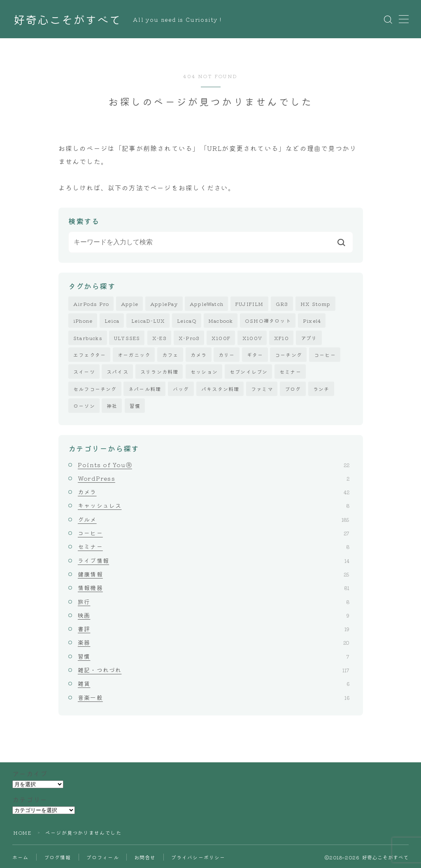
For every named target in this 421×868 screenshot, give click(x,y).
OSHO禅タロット (268, 321)
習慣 (135, 406)
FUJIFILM (250, 304)
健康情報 (214, 574)
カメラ (199, 355)
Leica (112, 321)
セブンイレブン (249, 372)
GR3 (282, 304)
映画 (214, 615)
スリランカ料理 (159, 372)
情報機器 (214, 588)
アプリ (309, 338)
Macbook (221, 321)
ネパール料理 (145, 389)
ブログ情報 (58, 857)
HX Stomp (316, 304)
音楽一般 (214, 697)
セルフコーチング (95, 389)
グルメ (214, 519)
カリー (227, 355)
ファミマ (262, 389)
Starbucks (88, 338)
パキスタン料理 (220, 389)
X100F (221, 338)
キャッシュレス (214, 506)
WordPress (214, 478)
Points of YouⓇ (214, 465)
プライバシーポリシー (198, 857)
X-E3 (159, 338)
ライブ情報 (214, 560)
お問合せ (145, 857)
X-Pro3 (189, 338)
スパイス (117, 372)
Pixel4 (312, 321)
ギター (255, 355)
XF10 (281, 338)
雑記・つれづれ (214, 670)
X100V (252, 338)
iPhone (83, 321)
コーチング (288, 355)
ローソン (84, 406)
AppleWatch (207, 304)
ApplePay (164, 304)
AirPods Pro (91, 304)
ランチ (321, 389)
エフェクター (90, 355)
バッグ (181, 389)
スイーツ (84, 372)
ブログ (293, 389)
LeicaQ (187, 321)
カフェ (170, 355)
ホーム (21, 857)
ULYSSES (127, 338)
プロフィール (103, 857)
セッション (204, 372)
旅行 (214, 602)
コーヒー (325, 355)
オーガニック (134, 355)
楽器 (214, 643)
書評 (214, 629)
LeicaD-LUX (148, 321)
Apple (130, 304)
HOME (22, 832)
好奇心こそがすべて (67, 20)
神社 (112, 406)
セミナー (290, 372)
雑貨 (214, 684)
